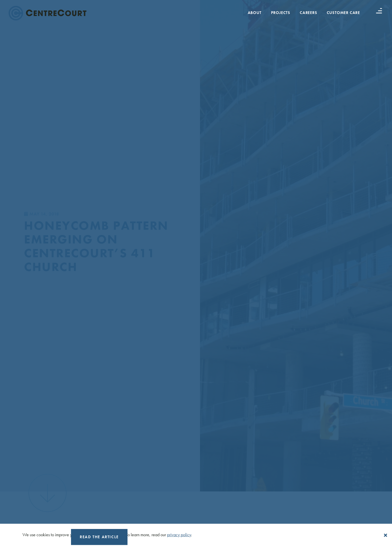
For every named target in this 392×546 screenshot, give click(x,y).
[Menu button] (379, 11)
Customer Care (343, 13)
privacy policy (179, 535)
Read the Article (99, 537)
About (255, 13)
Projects (281, 13)
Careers (308, 13)
